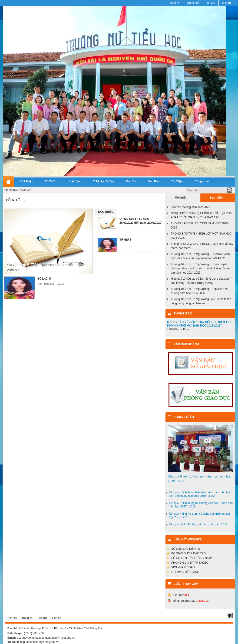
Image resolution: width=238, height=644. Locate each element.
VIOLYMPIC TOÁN (183, 567)
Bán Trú (131, 181)
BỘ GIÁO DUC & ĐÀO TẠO (188, 553)
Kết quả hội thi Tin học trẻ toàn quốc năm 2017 (198, 524)
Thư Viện (177, 181)
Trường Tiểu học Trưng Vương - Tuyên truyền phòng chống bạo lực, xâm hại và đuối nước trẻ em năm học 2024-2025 (200, 268)
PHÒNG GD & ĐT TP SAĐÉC (190, 563)
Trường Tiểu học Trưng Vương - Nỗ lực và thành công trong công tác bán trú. (201, 301)
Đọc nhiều (216, 198)
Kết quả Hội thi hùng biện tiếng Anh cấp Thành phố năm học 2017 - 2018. (201, 505)
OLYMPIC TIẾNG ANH (185, 572)
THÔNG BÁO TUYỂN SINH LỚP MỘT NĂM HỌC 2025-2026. (201, 236)
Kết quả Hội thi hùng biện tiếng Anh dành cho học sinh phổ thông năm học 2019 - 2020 (200, 494)
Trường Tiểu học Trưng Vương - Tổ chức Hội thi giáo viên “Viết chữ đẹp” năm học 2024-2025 (201, 256)
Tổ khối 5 (44, 279)
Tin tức (211, 3)
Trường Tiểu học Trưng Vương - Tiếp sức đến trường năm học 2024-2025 (199, 291)
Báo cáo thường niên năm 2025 (190, 207)
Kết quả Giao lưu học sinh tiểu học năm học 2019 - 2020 (200, 479)
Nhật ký (175, 3)
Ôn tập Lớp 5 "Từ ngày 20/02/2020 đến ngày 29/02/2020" (45, 267)
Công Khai (202, 181)
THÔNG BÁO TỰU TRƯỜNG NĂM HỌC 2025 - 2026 (200, 226)
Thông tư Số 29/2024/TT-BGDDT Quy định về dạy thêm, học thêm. (202, 246)
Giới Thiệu (26, 181)
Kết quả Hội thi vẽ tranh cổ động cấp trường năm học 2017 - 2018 (199, 515)
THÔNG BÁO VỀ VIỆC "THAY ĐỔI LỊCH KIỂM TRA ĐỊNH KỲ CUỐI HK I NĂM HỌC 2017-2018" (199, 324)
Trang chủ (193, 3)
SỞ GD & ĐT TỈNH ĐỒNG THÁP (192, 558)
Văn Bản (154, 181)
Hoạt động (74, 181)
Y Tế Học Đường (104, 181)
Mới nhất (180, 198)
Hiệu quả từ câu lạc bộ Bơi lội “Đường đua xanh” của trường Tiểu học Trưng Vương (201, 281)
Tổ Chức (50, 181)
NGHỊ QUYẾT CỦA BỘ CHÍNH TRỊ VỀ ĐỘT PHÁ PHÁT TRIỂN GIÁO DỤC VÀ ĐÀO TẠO (201, 215)
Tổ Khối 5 (15, 200)
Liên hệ (227, 3)
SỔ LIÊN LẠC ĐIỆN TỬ (186, 549)
